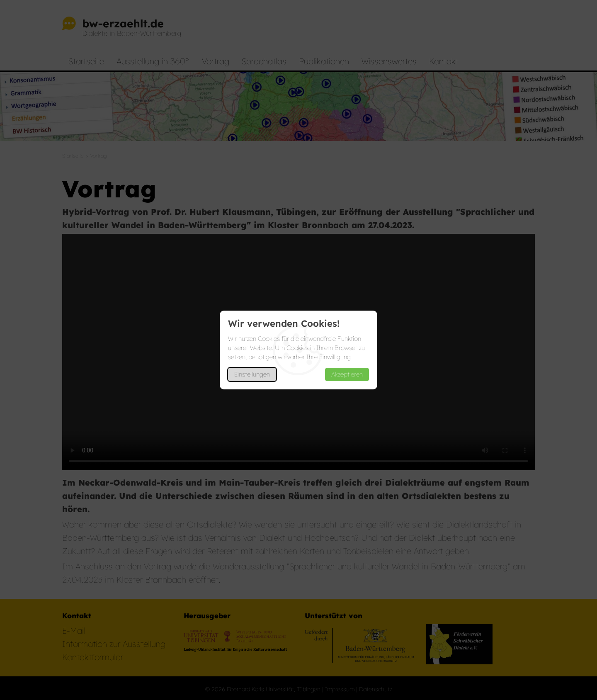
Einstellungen (252, 374)
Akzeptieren (347, 374)
